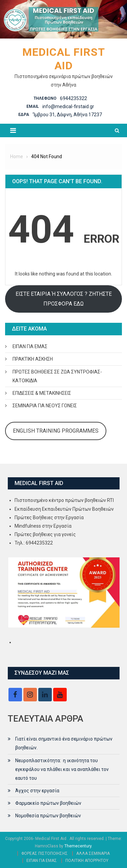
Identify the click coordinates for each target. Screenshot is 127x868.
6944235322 (73, 98)
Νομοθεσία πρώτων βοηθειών (48, 816)
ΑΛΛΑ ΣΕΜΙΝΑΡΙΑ (93, 853)
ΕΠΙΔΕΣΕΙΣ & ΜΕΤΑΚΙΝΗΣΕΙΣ (42, 393)
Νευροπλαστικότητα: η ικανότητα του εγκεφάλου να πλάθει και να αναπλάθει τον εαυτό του (62, 769)
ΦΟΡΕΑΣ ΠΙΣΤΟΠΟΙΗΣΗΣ (45, 853)
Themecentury (78, 846)
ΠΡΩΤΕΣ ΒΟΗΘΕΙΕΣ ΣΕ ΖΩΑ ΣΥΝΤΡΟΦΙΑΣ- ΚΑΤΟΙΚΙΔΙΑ (57, 376)
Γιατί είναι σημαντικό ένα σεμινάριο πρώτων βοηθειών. (64, 743)
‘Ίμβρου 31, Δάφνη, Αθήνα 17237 (67, 115)
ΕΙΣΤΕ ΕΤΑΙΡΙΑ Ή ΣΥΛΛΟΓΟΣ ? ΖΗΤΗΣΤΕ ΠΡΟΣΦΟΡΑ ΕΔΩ (64, 299)
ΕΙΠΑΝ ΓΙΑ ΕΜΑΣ (30, 346)
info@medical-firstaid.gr (68, 106)
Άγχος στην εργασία (37, 791)
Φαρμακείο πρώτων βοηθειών (48, 803)
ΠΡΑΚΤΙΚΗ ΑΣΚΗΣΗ (33, 359)
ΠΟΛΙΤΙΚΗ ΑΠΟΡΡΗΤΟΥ (87, 861)
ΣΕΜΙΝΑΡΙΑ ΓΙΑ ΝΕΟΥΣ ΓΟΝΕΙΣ (45, 406)
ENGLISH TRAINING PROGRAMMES (56, 431)
